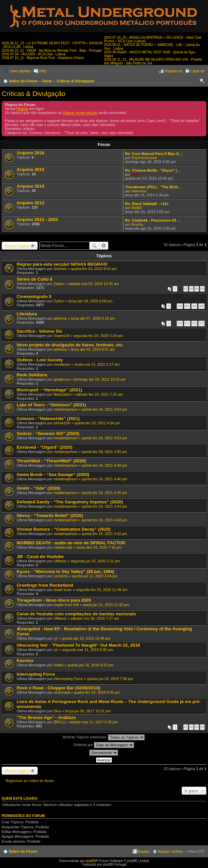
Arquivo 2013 (30, 203)
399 (201, 306)
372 (194, 323)
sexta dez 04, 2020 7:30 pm (99, 547)
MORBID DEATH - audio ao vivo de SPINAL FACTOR (71, 543)
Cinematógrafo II (34, 296)
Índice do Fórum (23, 81)
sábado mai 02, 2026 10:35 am (94, 284)
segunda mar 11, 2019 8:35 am (87, 650)
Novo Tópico (17, 246)
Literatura (27, 314)
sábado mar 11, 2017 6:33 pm (93, 722)
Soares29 (61, 336)
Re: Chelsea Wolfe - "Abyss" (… (153, 170)
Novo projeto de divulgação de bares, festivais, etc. (70, 345)
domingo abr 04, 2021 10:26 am (100, 379)
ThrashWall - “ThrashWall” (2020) (51, 461)
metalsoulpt (63, 547)
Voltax (59, 665)
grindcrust (62, 379)
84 (197, 289)
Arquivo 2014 (30, 186)
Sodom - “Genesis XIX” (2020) (48, 433)
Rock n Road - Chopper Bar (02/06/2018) (58, 688)
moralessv (62, 364)
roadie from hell (66, 605)
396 (180, 306)
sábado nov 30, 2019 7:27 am (95, 618)
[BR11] (59, 722)
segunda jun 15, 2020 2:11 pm (95, 561)
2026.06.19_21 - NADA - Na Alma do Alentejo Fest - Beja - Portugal (51, 50)
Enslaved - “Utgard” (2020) (44, 447)
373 (201, 323)
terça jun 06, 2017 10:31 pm (88, 711)
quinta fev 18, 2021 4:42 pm (104, 534)
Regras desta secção (80, 113)
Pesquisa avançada (104, 246)
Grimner (60, 269)
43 (191, 727)
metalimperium (66, 409)
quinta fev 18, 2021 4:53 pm (104, 438)
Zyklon (59, 284)
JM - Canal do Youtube (40, 556)
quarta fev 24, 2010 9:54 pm (94, 269)
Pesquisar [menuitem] (202, 82)
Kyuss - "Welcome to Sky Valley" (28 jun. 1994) (65, 571)
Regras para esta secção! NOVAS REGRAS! (62, 264)
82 (186, 289)
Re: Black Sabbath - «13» (147, 204)
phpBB (91, 861)
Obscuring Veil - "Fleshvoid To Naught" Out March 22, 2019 (78, 645)
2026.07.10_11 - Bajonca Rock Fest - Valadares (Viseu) (43, 58)
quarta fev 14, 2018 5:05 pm (97, 692)
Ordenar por (104, 745)
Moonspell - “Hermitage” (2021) (49, 390)
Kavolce (25, 660)
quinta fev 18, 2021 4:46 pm (104, 479)
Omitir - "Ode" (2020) (38, 488)
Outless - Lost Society (40, 360)
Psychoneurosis (144, 158)
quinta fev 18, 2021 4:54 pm (104, 409)
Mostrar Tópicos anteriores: (104, 737)
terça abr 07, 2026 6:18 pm (93, 318)
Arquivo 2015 (30, 169)
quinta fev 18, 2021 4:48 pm (104, 465)
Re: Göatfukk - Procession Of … (153, 220)
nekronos (139, 191)
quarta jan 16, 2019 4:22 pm (91, 665)
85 (202, 289)
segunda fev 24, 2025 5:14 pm (98, 336)
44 (197, 727)
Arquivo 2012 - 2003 (37, 219)
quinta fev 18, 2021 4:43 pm (104, 520)
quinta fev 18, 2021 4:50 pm (104, 452)
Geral (47, 81)
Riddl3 (136, 208)
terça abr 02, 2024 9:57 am (93, 349)
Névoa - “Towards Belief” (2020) (50, 515)
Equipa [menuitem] (144, 851)
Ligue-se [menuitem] (198, 71)
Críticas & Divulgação (75, 81)
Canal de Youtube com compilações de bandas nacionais (76, 614)
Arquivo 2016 (30, 153)
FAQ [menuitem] (43, 71)
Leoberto (61, 576)
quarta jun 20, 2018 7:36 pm (110, 679)
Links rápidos (20, 71)
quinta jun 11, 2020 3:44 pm (95, 576)
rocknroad (62, 692)
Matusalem (63, 394)
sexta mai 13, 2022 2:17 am (97, 364)
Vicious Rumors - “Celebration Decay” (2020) (64, 529)
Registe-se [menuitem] (173, 71)
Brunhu (137, 224)
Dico (57, 711)
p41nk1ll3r (62, 423)
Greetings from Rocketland (45, 585)
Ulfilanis (60, 561)
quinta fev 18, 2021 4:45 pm (104, 493)
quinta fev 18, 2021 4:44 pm (104, 506)
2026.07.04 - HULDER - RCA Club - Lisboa (33, 54)
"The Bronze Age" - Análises (46, 717)
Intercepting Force (36, 674)
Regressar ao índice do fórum (30, 781)
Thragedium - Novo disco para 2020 (54, 600)
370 (180, 323)
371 (187, 323)
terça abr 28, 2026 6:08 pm (90, 301)
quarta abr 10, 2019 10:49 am (86, 638)
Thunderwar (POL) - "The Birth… (153, 187)
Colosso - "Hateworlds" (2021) (48, 418)
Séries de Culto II (34, 279)
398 (194, 306)
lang (135, 174)
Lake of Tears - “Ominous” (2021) (51, 405)
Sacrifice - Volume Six (39, 331)
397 (187, 306)
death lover (63, 590)
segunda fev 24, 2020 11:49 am (101, 590)
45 (202, 727)
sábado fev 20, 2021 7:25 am (99, 394)
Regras (22, 109)
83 (191, 289)
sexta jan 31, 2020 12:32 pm (106, 605)
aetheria (60, 318)
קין (56, 638)
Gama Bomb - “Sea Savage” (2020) (53, 474)
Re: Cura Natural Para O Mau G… (154, 154)
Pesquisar (94, 246)
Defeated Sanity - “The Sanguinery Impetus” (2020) (70, 502)
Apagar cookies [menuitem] (171, 851)
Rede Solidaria (32, 375)
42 (186, 727)
